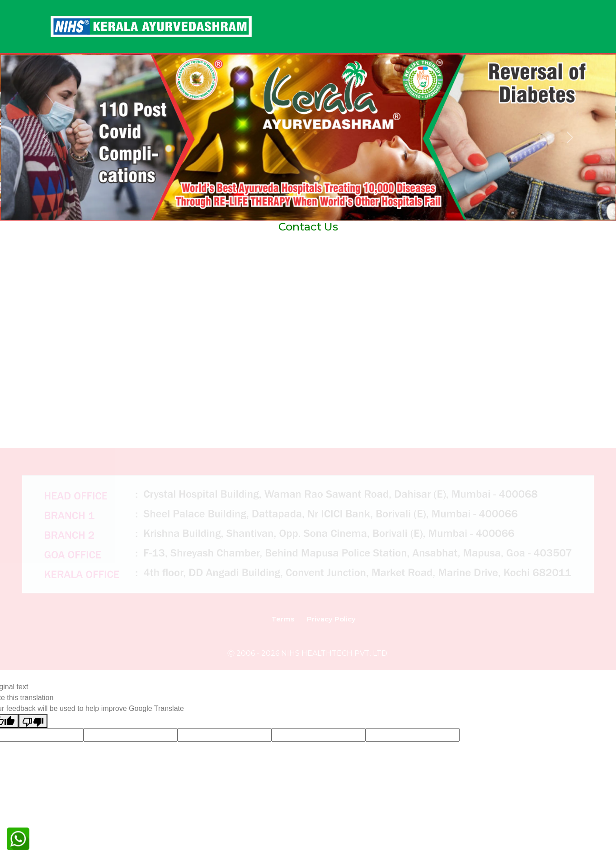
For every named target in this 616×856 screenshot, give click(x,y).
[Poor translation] (33, 721)
